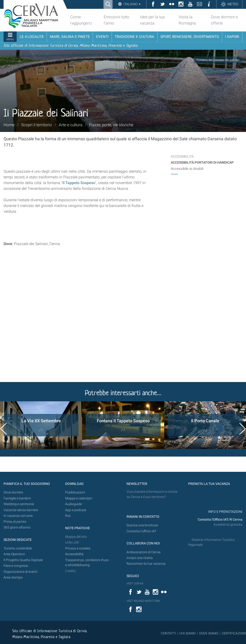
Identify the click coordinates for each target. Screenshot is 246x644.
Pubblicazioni (75, 492)
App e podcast (76, 510)
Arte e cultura (71, 125)
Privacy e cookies (78, 548)
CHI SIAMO (187, 633)
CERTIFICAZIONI (234, 633)
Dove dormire (13, 492)
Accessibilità (74, 554)
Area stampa (13, 577)
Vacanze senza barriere (21, 510)
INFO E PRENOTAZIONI (225, 512)
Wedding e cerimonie (19, 504)
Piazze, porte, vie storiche (111, 125)
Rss (68, 516)
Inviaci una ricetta (140, 558)
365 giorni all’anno (17, 527)
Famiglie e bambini (17, 498)
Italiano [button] (132, 4)
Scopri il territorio (37, 125)
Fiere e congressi (16, 566)
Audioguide (74, 504)
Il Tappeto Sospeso (79, 183)
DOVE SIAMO (208, 633)
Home (9, 125)
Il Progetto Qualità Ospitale (23, 560)
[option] (41, 425)
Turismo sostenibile (18, 548)
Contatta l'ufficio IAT (141, 531)
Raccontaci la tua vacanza (146, 564)
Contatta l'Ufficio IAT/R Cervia (220, 520)
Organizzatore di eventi (20, 572)
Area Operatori (14, 554)
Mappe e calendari (79, 498)
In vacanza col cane (18, 516)
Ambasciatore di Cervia (144, 552)
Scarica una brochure (142, 525)
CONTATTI (168, 633)
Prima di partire (15, 522)
